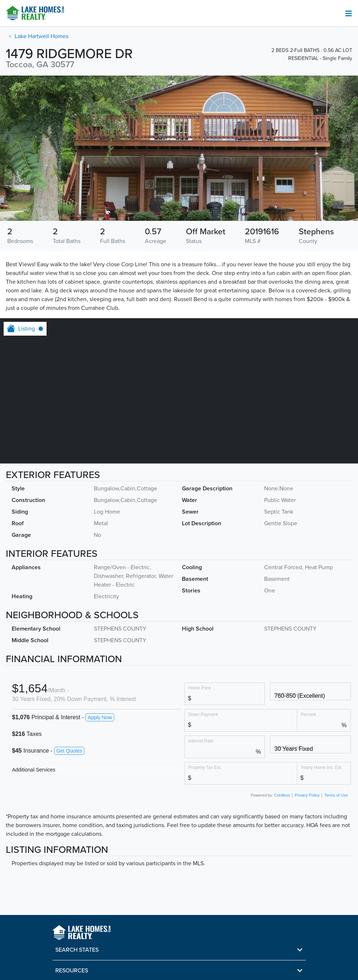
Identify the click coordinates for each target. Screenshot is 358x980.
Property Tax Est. (205, 767)
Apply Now (100, 717)
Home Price (200, 688)
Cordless (282, 795)
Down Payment (203, 714)
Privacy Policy (307, 795)
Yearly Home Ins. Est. (322, 767)
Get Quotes (69, 751)
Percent (308, 714)
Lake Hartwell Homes (41, 36)
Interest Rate (201, 741)
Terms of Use (336, 795)
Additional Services (34, 770)
